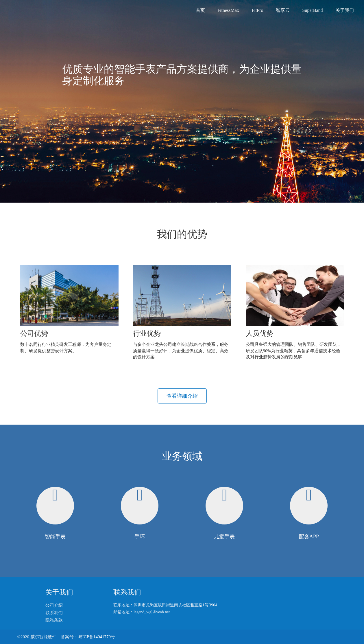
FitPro (257, 10)
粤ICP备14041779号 (97, 637)
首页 (200, 10)
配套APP (309, 537)
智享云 (283, 10)
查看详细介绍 (182, 396)
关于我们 (345, 10)
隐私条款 (54, 620)
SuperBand (312, 10)
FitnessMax (228, 10)
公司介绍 (54, 605)
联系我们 (54, 613)
